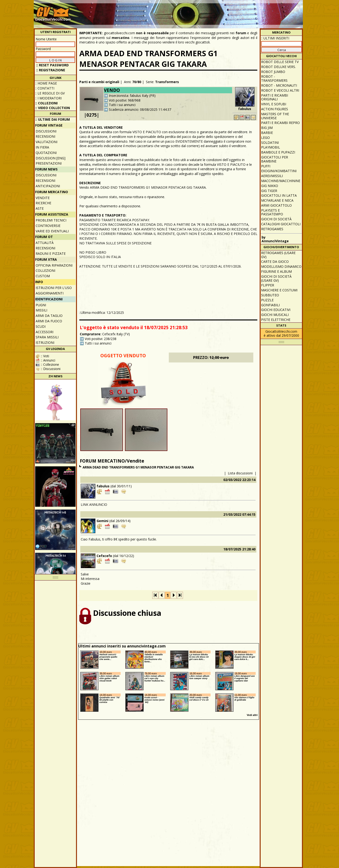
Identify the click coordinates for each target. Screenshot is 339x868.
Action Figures (275, 109)
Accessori (44, 332)
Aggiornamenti (50, 293)
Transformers (167, 82)
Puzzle (267, 300)
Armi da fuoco (49, 321)
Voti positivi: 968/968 (125, 100)
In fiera (42, 147)
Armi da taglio (49, 316)
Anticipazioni (48, 186)
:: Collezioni (46, 103)
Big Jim (267, 128)
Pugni (41, 305)
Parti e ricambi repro (280, 123)
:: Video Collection (53, 108)
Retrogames (272, 229)
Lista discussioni (240, 473)
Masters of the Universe (275, 116)
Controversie (48, 226)
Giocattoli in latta (279, 195)
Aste (40, 208)
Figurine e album (276, 271)
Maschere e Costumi (279, 290)
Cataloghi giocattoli (281, 224)
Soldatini (270, 143)
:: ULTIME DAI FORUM (53, 119)
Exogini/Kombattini (279, 171)
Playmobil (271, 147)
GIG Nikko (270, 186)
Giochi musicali (275, 315)
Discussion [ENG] (51, 158)
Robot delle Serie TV (280, 62)
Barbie (267, 133)
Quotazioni (46, 153)
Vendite (43, 198)
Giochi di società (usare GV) (276, 278)
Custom (43, 276)
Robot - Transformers (274, 78)
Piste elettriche (276, 320)
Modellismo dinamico (281, 266)
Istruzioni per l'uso (54, 288)
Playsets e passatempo (272, 212)
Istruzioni (45, 343)
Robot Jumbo (273, 72)
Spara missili (47, 337)
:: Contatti (45, 88)
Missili (41, 310)
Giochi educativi (276, 310)
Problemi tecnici (51, 220)
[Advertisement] (216, 12)
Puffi (266, 166)
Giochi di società (276, 219)
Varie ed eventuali (52, 231)
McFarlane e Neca (277, 200)
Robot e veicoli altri (280, 90)
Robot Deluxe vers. (278, 67)
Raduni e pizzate (51, 253)
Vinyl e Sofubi (274, 104)
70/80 (137, 82)
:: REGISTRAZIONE (51, 70)
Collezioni (45, 270)
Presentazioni (49, 163)
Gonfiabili (270, 305)
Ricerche (43, 203)
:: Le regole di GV (50, 93)
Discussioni (46, 131)
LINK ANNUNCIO (94, 504)
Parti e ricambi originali (99, 82)
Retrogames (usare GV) (278, 255)
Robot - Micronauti (279, 85)
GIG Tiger (269, 191)
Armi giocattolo (276, 205)
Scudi (41, 326)
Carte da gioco (275, 262)
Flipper (268, 285)
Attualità (45, 243)
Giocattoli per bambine (275, 159)
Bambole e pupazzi (278, 152)
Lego (265, 138)
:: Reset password (52, 65)
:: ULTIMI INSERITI (275, 38)
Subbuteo (270, 295)
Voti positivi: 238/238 (101, 339)
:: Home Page (46, 83)
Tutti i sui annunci (122, 105)
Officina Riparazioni (54, 265)
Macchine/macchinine (281, 181)
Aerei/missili (272, 176)
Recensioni (45, 136)
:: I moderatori (48, 98)
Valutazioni (47, 142)
